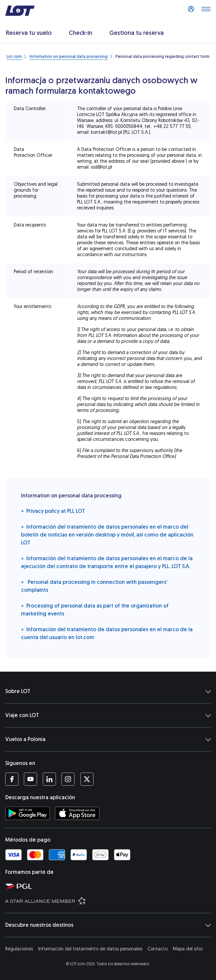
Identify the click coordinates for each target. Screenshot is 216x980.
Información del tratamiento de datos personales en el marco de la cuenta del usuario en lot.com (107, 633)
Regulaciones (19, 949)
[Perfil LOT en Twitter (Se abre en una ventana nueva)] (87, 779)
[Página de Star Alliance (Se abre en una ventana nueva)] (109, 900)
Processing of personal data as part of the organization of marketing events (95, 609)
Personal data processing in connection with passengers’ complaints (94, 586)
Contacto (158, 949)
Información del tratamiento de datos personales (90, 949)
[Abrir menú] (206, 11)
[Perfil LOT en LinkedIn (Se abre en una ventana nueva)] (49, 779)
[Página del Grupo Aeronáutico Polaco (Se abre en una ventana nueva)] (109, 886)
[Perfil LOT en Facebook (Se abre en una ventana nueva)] (12, 779)
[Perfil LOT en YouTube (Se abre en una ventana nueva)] (30, 779)
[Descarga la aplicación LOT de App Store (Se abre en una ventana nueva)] (77, 813)
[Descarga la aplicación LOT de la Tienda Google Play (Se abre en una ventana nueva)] (27, 813)
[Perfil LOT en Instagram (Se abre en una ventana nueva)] (68, 779)
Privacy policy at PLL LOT (53, 511)
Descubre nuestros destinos (108, 925)
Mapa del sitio (188, 949)
